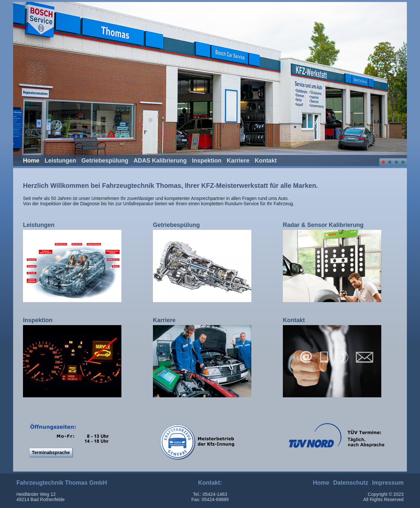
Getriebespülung (105, 161)
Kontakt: (210, 483)
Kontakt (266, 161)
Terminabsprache (51, 453)
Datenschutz (351, 483)
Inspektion (207, 161)
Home (31, 161)
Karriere (238, 161)
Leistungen (60, 161)
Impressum (388, 483)
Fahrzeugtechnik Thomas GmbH (62, 483)
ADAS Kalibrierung (160, 161)
